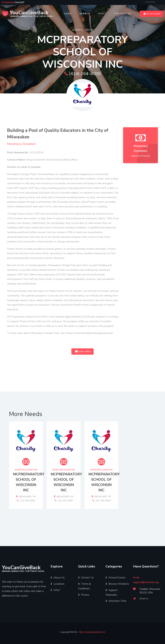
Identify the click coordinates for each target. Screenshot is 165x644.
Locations (58, 584)
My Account (152, 14)
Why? (102, 14)
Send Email (83, 364)
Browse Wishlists (117, 584)
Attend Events (116, 577)
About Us (58, 577)
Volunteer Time (116, 601)
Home (68, 14)
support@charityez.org (146, 582)
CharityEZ (150, 2)
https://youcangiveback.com (92, 632)
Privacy (84, 594)
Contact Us (123, 14)
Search (85, 14)
